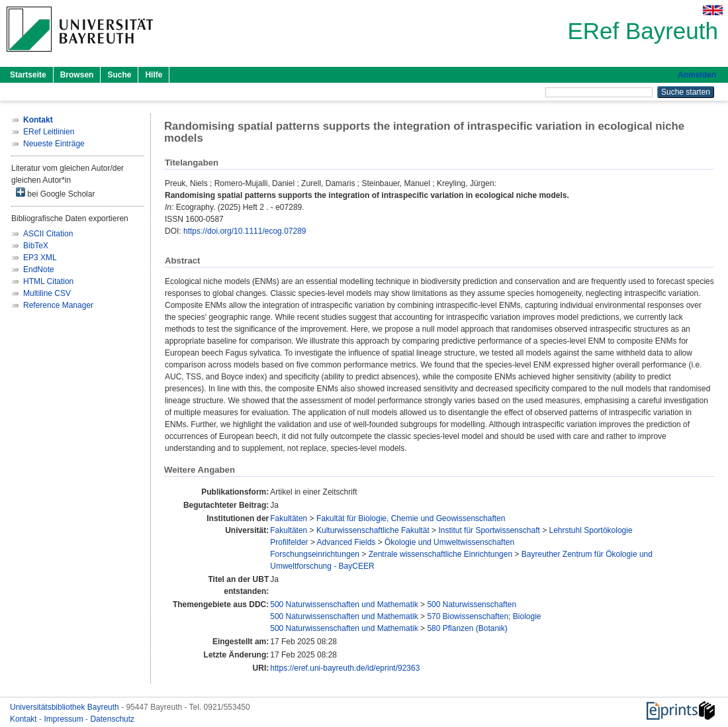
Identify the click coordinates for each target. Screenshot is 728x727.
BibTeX (36, 246)
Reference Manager (58, 305)
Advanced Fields (346, 542)
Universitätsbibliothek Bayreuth (66, 707)
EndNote (39, 269)
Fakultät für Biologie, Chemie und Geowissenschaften (411, 518)
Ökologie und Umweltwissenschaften (449, 542)
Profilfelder (289, 542)
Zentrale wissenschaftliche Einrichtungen (440, 554)
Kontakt (24, 719)
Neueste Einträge (54, 144)
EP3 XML (40, 258)
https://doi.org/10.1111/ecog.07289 (245, 231)
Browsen (77, 75)
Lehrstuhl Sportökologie (591, 530)
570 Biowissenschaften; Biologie (484, 616)
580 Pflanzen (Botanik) (467, 628)
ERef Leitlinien (49, 132)
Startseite (28, 75)
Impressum (65, 719)
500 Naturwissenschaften (472, 605)
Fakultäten (289, 518)
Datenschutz (112, 719)
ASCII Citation (48, 234)
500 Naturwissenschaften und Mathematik (344, 605)
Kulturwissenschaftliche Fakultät (373, 530)
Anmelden (697, 75)
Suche (119, 75)
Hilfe (154, 75)
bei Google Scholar (55, 193)
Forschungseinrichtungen (315, 554)
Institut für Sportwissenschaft (489, 530)
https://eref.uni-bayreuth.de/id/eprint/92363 (345, 668)
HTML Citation (48, 281)
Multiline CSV (47, 293)
